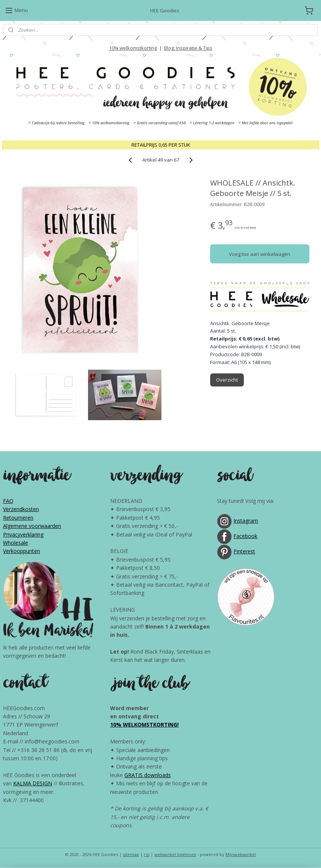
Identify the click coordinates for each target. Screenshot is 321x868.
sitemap (131, 854)
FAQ (8, 501)
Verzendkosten (21, 509)
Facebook (245, 536)
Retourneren (18, 518)
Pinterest (244, 551)
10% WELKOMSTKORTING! (144, 725)
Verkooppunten (22, 551)
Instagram (246, 521)
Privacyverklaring (23, 534)
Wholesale (16, 543)
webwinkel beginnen (175, 854)
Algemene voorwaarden (32, 526)
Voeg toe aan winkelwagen (260, 254)
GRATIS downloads (148, 775)
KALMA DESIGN (33, 783)
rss (147, 854)
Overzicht (227, 380)
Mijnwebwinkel (241, 854)
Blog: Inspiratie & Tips (188, 48)
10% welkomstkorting (133, 48)
